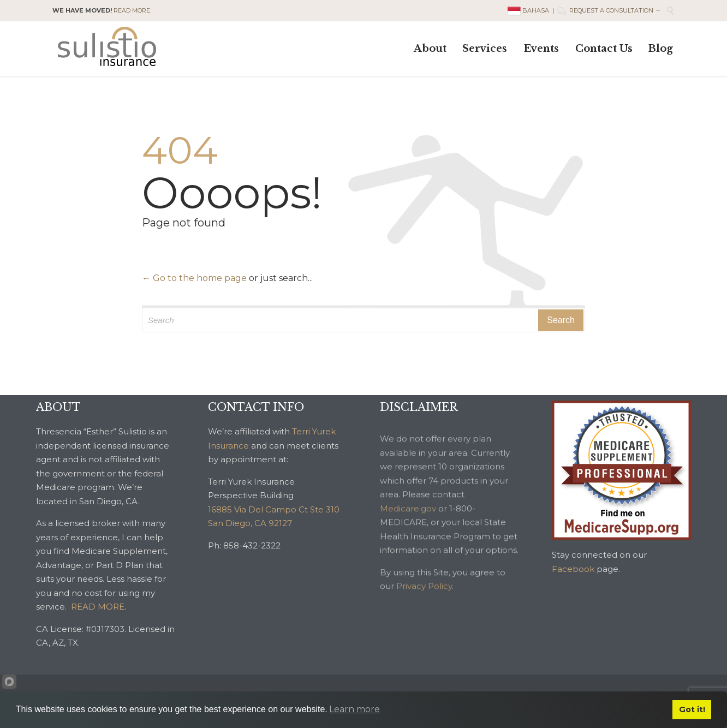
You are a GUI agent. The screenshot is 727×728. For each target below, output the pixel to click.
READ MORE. (132, 10)
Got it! (692, 709)
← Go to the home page (194, 278)
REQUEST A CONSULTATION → (609, 10)
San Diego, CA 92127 (250, 523)
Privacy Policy (424, 597)
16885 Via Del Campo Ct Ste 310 (274, 509)
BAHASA (529, 10)
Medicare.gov (408, 520)
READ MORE (98, 607)
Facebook (573, 569)
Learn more (354, 709)
